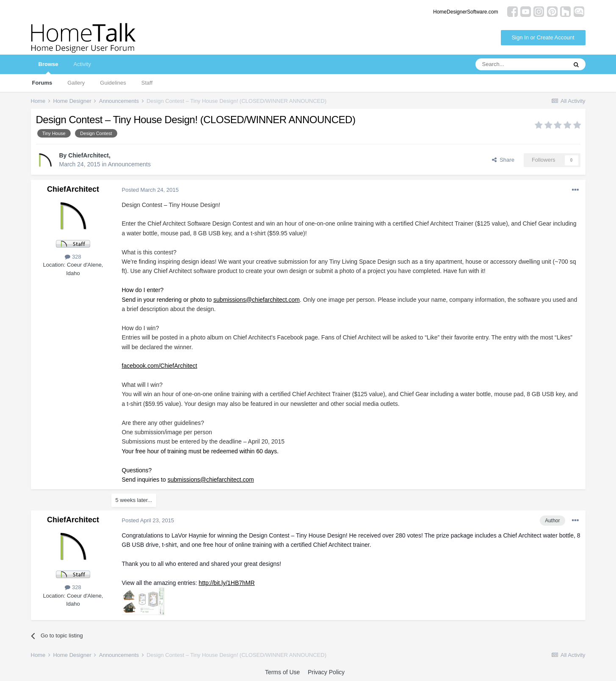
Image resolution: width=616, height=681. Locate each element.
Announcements (129, 164)
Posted (150, 190)
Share (503, 160)
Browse (48, 68)
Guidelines (113, 83)
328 (73, 257)
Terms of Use (282, 672)
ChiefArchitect (88, 155)
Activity (82, 64)
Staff (147, 83)
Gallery (76, 83)
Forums (42, 83)
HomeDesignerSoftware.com (465, 12)
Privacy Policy (326, 672)
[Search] (521, 64)
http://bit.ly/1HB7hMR (227, 583)
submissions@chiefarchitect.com (257, 300)
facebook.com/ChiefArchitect (160, 366)
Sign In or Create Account (543, 37)
